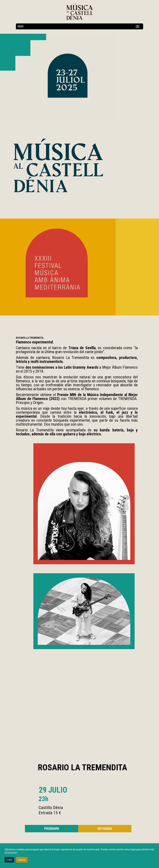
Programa (52, 829)
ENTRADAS (105, 829)
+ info (9, 860)
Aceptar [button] (22, 860)
